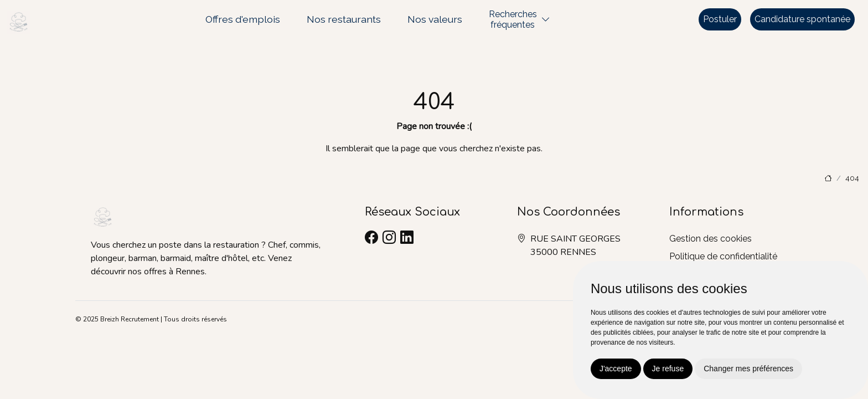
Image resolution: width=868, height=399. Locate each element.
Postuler (720, 19)
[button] (546, 20)
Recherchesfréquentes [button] (513, 19)
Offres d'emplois (243, 19)
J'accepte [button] (616, 369)
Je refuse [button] (668, 369)
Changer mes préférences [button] (748, 369)
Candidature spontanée (802, 19)
